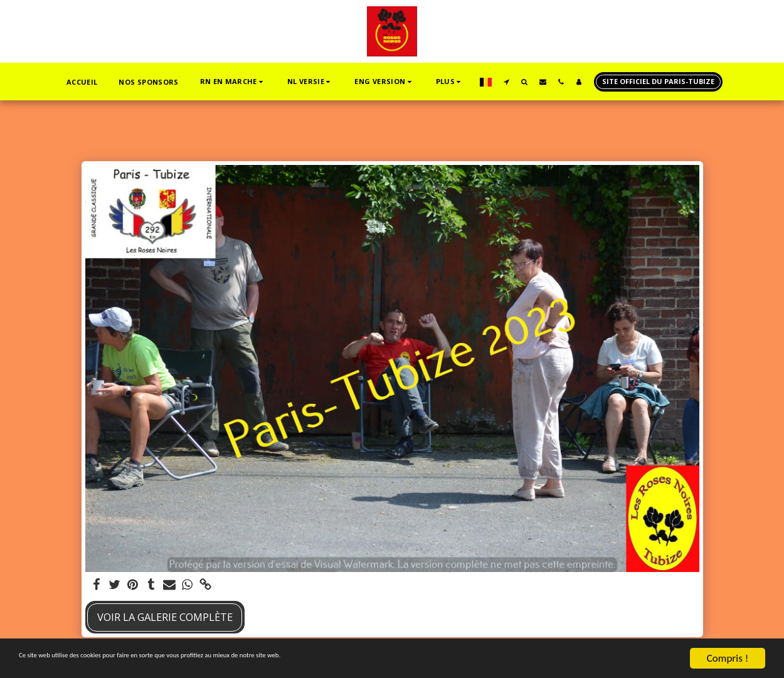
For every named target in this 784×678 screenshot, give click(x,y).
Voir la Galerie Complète (165, 617)
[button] (187, 82)
